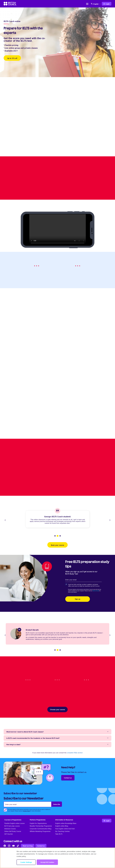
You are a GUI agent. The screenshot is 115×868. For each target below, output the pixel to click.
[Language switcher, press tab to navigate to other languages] (96, 4)
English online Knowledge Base (66, 823)
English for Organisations (38, 823)
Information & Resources (64, 820)
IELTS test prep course (12, 826)
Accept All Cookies (47, 862)
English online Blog (62, 826)
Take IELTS (59, 834)
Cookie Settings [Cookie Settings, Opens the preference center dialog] (26, 862)
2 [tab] (57, 536)
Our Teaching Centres (62, 831)
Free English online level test (65, 829)
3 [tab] (60, 536)
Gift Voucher (9, 834)
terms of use (96, 591)
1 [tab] (55, 536)
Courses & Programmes (13, 820)
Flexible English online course (14, 823)
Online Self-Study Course (13, 831)
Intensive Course (10, 829)
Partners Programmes (38, 820)
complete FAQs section (75, 753)
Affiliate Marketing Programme (40, 831)
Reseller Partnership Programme (41, 826)
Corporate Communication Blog (41, 829)
